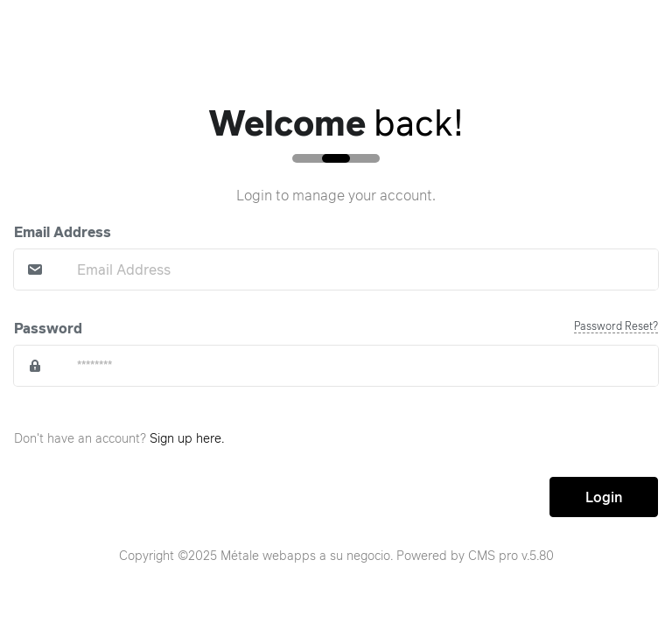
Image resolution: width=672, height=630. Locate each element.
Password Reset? (616, 325)
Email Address (63, 232)
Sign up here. (187, 438)
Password (48, 328)
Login (604, 497)
